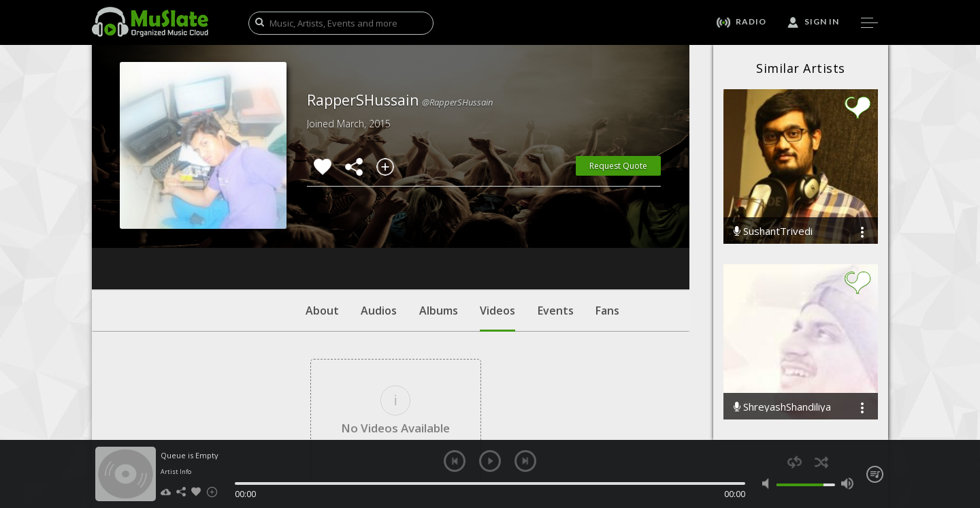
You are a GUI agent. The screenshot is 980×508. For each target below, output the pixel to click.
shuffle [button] (821, 462)
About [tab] (322, 228)
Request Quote (618, 166)
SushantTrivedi (773, 231)
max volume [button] (847, 483)
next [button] (525, 461)
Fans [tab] (607, 228)
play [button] (490, 461)
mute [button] (769, 483)
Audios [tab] (379, 228)
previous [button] (455, 461)
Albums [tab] (439, 228)
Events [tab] (556, 228)
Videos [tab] (497, 235)
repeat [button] (795, 462)
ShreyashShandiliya (782, 407)
